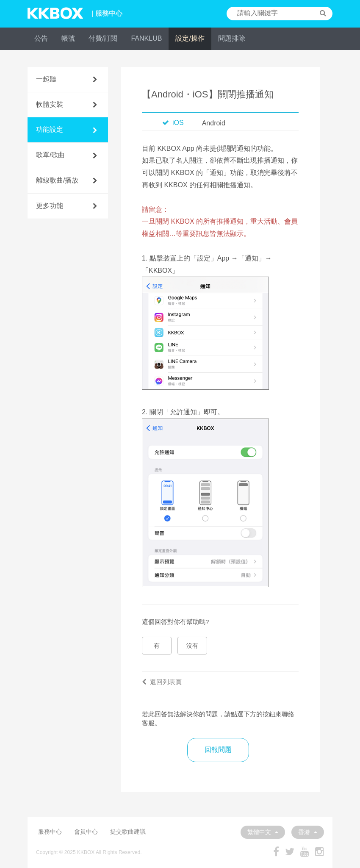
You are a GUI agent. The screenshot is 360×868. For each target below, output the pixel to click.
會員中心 (86, 832)
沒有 (192, 646)
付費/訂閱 (103, 38)
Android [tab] (214, 123)
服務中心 (50, 832)
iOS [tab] (173, 123)
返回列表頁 (162, 682)
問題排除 (232, 38)
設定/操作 (190, 38)
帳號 (68, 38)
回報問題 (218, 750)
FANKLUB (146, 38)
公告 (41, 38)
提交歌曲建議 (128, 832)
